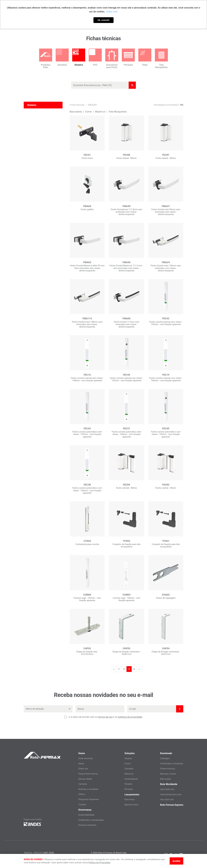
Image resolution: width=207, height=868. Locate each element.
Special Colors (131, 805)
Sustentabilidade (86, 815)
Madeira (93, 105)
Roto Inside (165, 779)
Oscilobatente (131, 779)
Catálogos (165, 758)
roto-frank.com (167, 789)
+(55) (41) (43, 853)
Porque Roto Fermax (88, 774)
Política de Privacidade (99, 863)
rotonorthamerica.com (171, 794)
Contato (82, 805)
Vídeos (82, 794)
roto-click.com (167, 799)
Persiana (129, 789)
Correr (88, 112)
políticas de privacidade (130, 717)
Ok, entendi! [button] (103, 20)
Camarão (129, 769)
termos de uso (105, 717)
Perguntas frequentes (89, 799)
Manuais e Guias (168, 774)
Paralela (128, 784)
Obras (81, 764)
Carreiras (83, 784)
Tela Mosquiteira (118, 112)
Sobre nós (83, 769)
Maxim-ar (100, 112)
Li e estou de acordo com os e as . (106, 717)
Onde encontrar (86, 758)
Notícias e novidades (88, 789)
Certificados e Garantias (171, 764)
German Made (85, 779)
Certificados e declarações (91, 820)
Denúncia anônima (87, 825)
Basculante (76, 112)
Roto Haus (130, 799)
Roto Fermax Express (172, 805)
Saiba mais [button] (112, 12)
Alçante (128, 758)
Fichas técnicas (77, 105)
